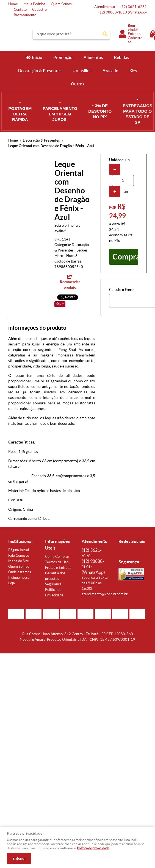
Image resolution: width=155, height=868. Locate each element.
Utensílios (82, 71)
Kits (133, 71)
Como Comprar (57, 557)
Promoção (63, 57)
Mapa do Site (19, 561)
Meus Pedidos (34, 4)
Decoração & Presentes (40, 71)
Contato (20, 10)
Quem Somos (61, 4)
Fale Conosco (19, 555)
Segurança (53, 584)
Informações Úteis (57, 545)
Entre (132, 34)
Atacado (110, 71)
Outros (78, 84)
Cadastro (39, 10)
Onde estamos (20, 572)
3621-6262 (134, 7)
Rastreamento (25, 15)
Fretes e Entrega (58, 568)
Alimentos (93, 57)
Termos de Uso (57, 562)
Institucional (20, 541)
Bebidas (122, 57)
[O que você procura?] (105, 34)
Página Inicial (19, 550)
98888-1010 (123, 12)
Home (13, 4)
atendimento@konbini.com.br (105, 594)
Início (37, 57)
